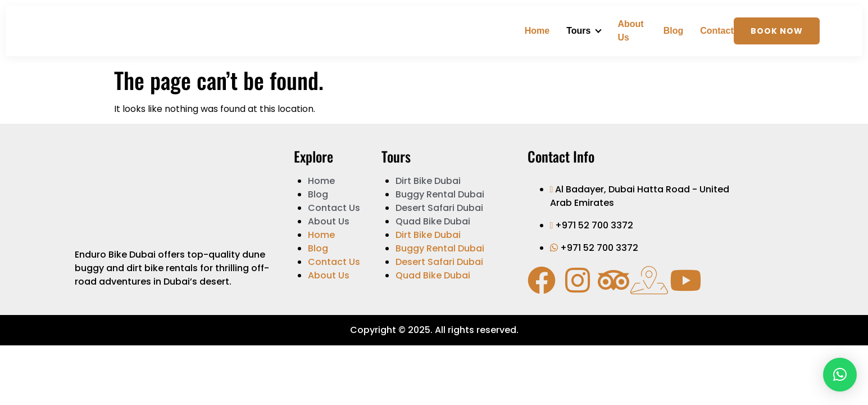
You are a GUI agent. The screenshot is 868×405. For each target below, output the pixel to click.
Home (537, 31)
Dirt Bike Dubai (428, 181)
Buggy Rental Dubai (440, 194)
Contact (717, 31)
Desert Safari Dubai (439, 208)
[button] (840, 375)
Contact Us (334, 208)
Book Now (777, 31)
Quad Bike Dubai (433, 221)
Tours (578, 31)
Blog (674, 31)
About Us (630, 31)
